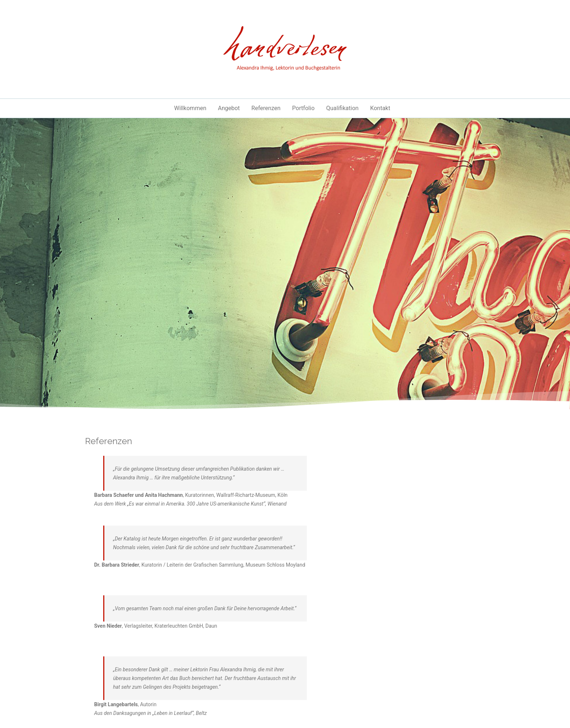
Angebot (229, 108)
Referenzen (266, 108)
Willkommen (190, 108)
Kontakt (380, 108)
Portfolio (304, 108)
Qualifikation (342, 108)
